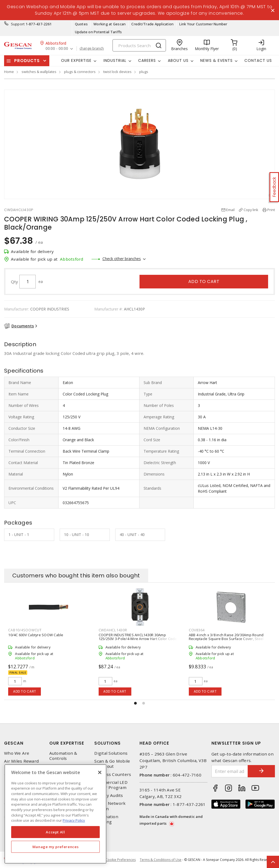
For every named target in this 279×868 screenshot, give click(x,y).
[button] (135, 703)
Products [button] (27, 61)
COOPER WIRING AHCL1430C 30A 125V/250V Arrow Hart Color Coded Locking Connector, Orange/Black (45, 639)
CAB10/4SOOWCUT (115, 630)
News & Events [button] (216, 60)
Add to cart (204, 281)
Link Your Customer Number (203, 24)
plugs (144, 72)
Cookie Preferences (121, 860)
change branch (92, 48)
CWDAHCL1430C (22, 630)
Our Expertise (67, 743)
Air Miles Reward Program (21, 764)
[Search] (139, 45)
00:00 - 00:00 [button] (57, 49)
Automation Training (106, 819)
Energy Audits (109, 795)
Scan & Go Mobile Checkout (112, 764)
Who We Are (17, 753)
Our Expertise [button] (76, 60)
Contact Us (258, 60)
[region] (55, 814)
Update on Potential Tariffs (98, 32)
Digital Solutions (111, 753)
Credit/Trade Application (152, 24)
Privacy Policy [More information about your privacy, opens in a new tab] (74, 820)
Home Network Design (110, 806)
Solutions (107, 743)
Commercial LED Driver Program (111, 785)
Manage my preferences (56, 847)
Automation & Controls (63, 756)
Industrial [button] (115, 60)
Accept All (55, 832)
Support (18, 24)
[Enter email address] (230, 771)
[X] (100, 772)
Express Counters (113, 774)
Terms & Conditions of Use (161, 860)
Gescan (14, 743)
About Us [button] (178, 60)
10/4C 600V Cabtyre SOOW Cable (126, 635)
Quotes (81, 24)
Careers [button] (147, 60)
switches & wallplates (39, 72)
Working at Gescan (110, 24)
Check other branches (122, 259)
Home (9, 72)
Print (271, 210)
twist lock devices (117, 72)
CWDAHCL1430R (203, 630)
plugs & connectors (80, 72)
